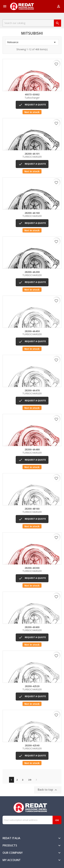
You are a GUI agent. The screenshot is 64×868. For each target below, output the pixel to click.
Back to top (48, 790)
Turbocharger (32, 96)
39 (30, 780)
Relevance (32, 42)
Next (35, 780)
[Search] (28, 23)
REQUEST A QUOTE (32, 105)
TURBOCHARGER (32, 155)
